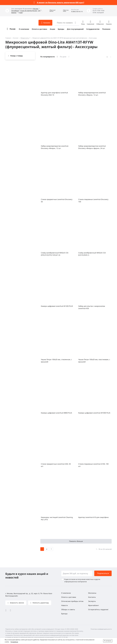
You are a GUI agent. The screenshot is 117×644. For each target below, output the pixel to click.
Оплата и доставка (39, 29)
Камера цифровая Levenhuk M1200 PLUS (57, 306)
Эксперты (92, 601)
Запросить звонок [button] (17, 603)
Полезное (106, 29)
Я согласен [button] (108, 641)
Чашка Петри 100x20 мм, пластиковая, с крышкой (94, 361)
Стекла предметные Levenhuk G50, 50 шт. (56, 465)
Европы (14, 13)
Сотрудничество (93, 29)
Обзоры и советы (68, 609)
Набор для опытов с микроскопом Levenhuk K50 (92, 307)
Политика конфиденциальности (101, 629)
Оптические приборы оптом (72, 601)
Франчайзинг (94, 605)
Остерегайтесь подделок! (98, 609)
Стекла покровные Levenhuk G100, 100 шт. (93, 465)
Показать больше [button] (76, 541)
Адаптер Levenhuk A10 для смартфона (93, 517)
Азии (21, 13)
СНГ (39, 11)
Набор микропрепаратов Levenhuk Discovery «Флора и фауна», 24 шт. (92, 147)
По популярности (47, 57)
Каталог (16, 38)
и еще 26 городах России (29, 11)
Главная (8, 38)
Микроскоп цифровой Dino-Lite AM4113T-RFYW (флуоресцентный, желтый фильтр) (60, 38)
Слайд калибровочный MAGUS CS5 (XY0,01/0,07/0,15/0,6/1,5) (55, 254)
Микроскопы (25, 38)
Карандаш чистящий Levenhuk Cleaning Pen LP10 (57, 518)
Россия (13, 29)
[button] (51, 11)
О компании (24, 29)
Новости (64, 605)
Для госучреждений (75, 29)
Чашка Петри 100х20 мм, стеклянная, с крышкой (56, 361)
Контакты (92, 597)
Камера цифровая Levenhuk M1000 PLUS (94, 413)
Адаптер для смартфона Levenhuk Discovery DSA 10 (54, 94)
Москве (36, 9)
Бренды (61, 29)
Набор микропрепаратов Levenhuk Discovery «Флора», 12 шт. (55, 147)
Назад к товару (17, 56)
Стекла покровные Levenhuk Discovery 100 (93, 200)
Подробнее (14, 642)
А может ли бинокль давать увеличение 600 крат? (61, 3)
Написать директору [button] (40, 603)
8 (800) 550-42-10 (77, 12)
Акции (52, 29)
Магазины (92, 593)
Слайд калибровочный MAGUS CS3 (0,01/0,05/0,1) (92, 254)
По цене (63, 57)
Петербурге (15, 11)
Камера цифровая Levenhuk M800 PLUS (56, 413)
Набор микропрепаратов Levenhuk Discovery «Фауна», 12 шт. (92, 94)
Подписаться (103, 573)
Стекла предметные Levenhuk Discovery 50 (57, 200)
